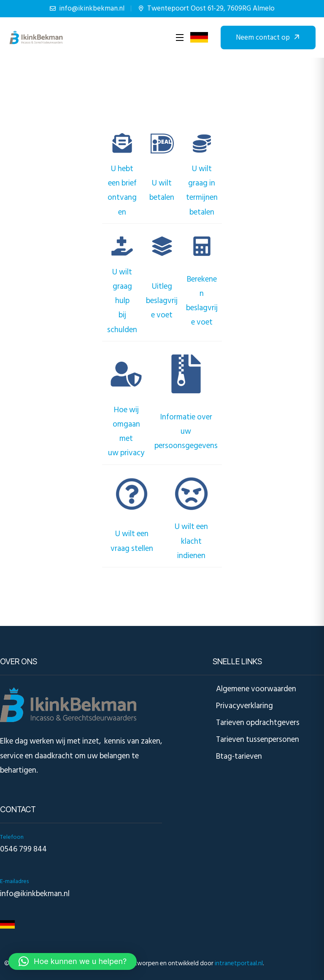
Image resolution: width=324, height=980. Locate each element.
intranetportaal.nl (239, 963)
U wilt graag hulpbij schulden (122, 301)
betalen (162, 197)
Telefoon (12, 837)
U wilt (162, 183)
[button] (73, 961)
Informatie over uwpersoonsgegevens (186, 431)
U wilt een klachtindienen (191, 541)
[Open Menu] (180, 38)
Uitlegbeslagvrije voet (162, 301)
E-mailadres (14, 881)
